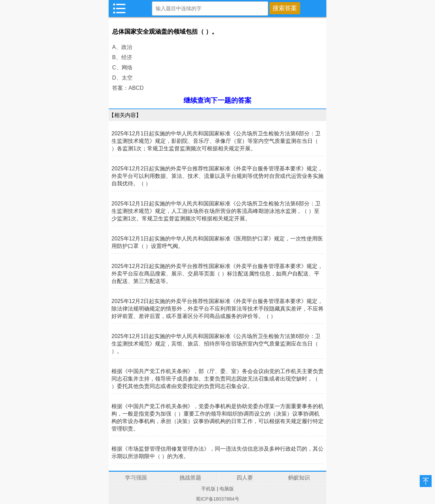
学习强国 (136, 478)
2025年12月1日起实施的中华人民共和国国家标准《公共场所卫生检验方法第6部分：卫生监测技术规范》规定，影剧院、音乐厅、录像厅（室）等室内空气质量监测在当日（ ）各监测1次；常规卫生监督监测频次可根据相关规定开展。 (216, 141)
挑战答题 (190, 478)
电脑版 (227, 489)
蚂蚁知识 (299, 478)
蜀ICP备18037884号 (217, 499)
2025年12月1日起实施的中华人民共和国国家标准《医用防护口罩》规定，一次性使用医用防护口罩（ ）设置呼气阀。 (217, 242)
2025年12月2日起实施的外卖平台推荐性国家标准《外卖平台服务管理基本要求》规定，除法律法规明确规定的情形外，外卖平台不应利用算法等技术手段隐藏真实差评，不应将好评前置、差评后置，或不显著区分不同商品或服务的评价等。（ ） (217, 309)
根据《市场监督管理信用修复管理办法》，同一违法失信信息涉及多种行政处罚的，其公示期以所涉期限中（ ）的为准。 (217, 452)
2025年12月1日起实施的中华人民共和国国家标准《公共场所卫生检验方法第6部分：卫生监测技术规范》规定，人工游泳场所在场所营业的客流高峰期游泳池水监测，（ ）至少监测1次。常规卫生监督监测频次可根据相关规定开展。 (216, 211)
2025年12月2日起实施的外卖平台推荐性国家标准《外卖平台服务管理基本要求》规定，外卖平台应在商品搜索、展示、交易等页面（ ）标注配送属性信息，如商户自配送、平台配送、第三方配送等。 (217, 274)
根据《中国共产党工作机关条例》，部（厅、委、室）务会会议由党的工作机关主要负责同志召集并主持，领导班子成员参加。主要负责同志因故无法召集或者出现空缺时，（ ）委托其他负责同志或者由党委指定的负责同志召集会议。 (217, 379)
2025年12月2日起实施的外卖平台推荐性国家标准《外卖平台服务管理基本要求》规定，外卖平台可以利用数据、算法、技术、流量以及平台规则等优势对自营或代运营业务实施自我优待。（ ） (217, 176)
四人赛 (245, 478)
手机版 (208, 489)
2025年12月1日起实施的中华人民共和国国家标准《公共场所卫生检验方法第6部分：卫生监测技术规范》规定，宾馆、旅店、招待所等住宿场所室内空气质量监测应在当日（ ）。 (216, 344)
